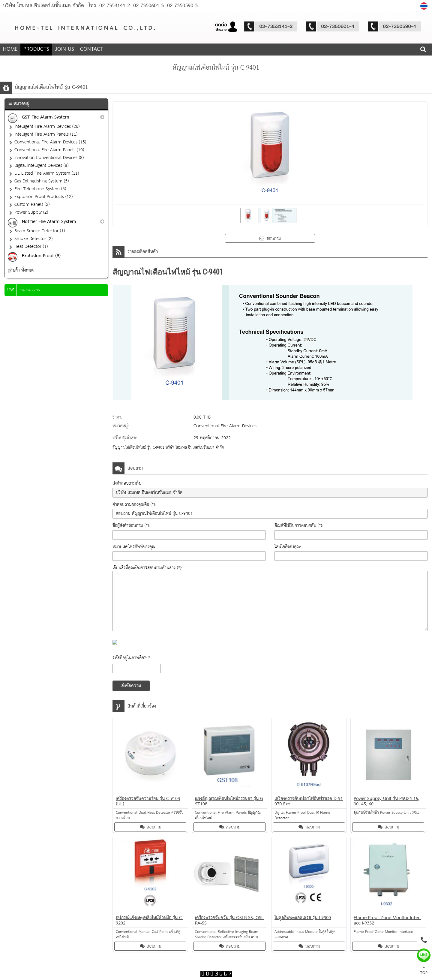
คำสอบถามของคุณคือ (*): (134, 505)
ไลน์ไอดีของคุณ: (288, 547)
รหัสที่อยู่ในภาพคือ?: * (131, 658)
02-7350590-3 (181, 6)
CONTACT (92, 49)
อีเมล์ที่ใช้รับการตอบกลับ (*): (299, 526)
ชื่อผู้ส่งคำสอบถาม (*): (131, 526)
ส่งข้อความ (131, 686)
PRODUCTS (36, 49)
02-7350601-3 (148, 6)
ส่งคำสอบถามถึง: (127, 483)
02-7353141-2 (115, 6)
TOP (424, 971)
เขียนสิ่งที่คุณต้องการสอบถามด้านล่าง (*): (147, 568)
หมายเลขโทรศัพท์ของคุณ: (134, 547)
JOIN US (65, 49)
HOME (10, 49)
